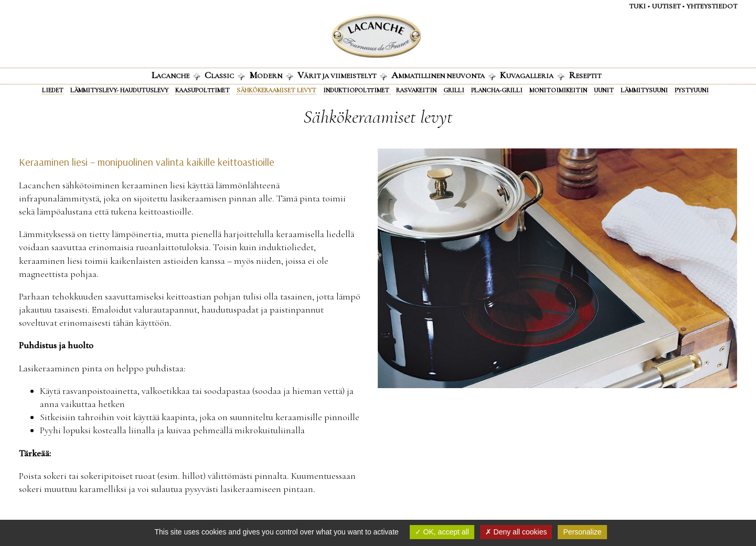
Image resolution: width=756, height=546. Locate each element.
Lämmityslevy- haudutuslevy (119, 90)
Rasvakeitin (416, 90)
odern (271, 75)
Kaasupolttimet (203, 90)
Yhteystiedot (712, 6)
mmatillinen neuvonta (444, 75)
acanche (176, 75)
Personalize (582, 532)
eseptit (585, 75)
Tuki (637, 6)
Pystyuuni (692, 90)
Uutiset (666, 6)
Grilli (454, 90)
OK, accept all (442, 532)
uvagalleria (532, 75)
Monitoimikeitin (558, 90)
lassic (225, 75)
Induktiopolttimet (357, 90)
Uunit (604, 90)
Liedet (53, 90)
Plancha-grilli (497, 90)
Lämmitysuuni (644, 90)
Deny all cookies (516, 532)
